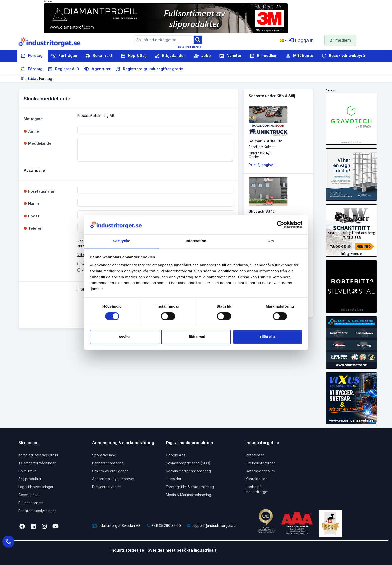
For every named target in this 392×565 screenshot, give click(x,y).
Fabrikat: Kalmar (262, 147)
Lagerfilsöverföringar (36, 487)
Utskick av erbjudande (110, 471)
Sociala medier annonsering (188, 471)
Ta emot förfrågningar (37, 463)
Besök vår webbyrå (343, 56)
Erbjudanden (170, 56)
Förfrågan (64, 56)
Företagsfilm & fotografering (190, 487)
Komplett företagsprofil (38, 455)
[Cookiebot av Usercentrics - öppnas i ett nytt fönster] (281, 225)
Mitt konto (299, 56)
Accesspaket (29, 495)
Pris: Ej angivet (262, 165)
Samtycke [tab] (122, 241)
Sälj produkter (30, 479)
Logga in (301, 40)
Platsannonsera (31, 503)
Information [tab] (196, 241)
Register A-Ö (63, 69)
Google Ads (176, 455)
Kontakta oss (256, 479)
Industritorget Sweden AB (116, 526)
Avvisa (125, 337)
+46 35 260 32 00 (164, 526)
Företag (32, 56)
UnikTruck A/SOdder (260, 155)
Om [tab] (270, 241)
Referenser (255, 455)
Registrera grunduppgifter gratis (149, 69)
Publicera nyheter (107, 487)
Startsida (28, 78)
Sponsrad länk (104, 455)
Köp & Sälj (134, 56)
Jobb (202, 56)
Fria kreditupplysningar (37, 511)
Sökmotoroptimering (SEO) (188, 463)
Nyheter (230, 56)
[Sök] (198, 39)
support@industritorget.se (211, 526)
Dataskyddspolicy (260, 471)
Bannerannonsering (108, 463)
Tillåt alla (268, 337)
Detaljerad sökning (190, 47)
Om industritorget (260, 463)
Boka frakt (99, 56)
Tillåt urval (196, 337)
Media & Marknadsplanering (189, 495)
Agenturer (97, 69)
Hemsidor (174, 479)
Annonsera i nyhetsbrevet (113, 479)
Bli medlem (340, 40)
